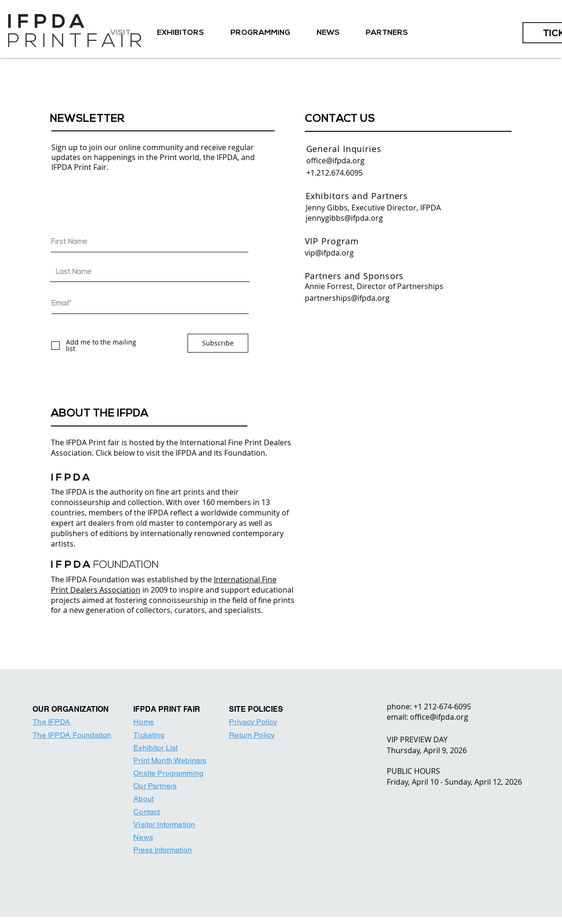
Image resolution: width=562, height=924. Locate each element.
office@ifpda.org (335, 161)
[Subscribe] (218, 343)
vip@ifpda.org (329, 253)
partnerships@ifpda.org (347, 298)
